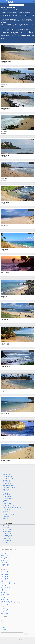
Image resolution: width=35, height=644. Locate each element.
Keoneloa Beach (8, 535)
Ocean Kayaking (8, 498)
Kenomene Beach (8, 533)
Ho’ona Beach (7, 539)
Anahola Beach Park (6, 61)
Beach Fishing (7, 480)
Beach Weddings (8, 486)
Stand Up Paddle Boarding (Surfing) (14, 507)
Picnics (5, 500)
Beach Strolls (7, 484)
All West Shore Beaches (8, 552)
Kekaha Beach (5, 226)
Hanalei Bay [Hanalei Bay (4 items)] (3, 622)
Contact (34, 2)
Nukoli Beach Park (6, 367)
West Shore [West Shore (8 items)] (3, 631)
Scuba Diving (7, 504)
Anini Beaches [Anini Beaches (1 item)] (4, 619)
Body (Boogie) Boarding (10, 487)
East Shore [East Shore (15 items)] (3, 621)
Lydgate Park (4, 320)
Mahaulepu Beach (5, 343)
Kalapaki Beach (5, 155)
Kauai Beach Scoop (5, 10)
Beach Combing (8, 476)
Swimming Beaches (9, 515)
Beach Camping (8, 475)
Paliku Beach (7, 541)
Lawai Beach (4, 296)
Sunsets (5, 511)
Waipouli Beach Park (6, 461)
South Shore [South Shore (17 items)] (3, 629)
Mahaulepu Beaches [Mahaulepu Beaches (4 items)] (5, 626)
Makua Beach (7, 542)
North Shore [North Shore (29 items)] (3, 628)
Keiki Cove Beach (5, 202)
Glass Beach (4, 555)
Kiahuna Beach (5, 249)
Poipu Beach (4, 390)
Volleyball (6, 516)
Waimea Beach (5, 564)
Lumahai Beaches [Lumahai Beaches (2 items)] (4, 624)
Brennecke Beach (5, 108)
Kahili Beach (7, 528)
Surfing (5, 513)
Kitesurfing (6, 495)
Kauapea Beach (8, 530)
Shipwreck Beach (5, 437)
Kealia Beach (4, 179)
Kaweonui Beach (8, 531)
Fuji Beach (6, 526)
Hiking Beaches (8, 491)
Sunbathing (7, 509)
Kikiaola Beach (5, 273)
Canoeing (6, 489)
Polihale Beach (5, 562)
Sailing (5, 502)
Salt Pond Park (5, 414)
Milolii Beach (4, 561)
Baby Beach (4, 85)
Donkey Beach (5, 132)
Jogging (5, 493)
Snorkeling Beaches (9, 506)
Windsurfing (7, 518)
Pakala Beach (5, 554)
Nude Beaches (7, 496)
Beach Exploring (8, 478)
